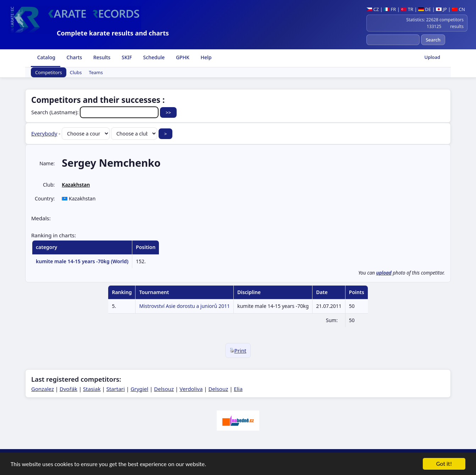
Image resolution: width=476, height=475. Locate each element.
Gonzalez (43, 389)
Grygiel (139, 389)
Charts (74, 57)
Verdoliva (191, 389)
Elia (238, 389)
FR (390, 9)
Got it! (444, 464)
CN (458, 9)
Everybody (44, 133)
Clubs (76, 72)
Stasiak (92, 389)
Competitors (49, 72)
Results (101, 57)
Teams (96, 72)
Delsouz (164, 389)
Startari (116, 389)
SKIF (126, 57)
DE (425, 9)
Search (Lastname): (96, 112)
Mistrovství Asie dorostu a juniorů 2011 (184, 306)
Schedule (153, 57)
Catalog (46, 57)
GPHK (182, 57)
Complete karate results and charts (113, 33)
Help (206, 57)
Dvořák (68, 389)
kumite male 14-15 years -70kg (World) (82, 261)
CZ (373, 9)
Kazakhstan (76, 185)
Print (238, 350)
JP (441, 9)
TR (407, 9)
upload (384, 273)
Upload (432, 57)
